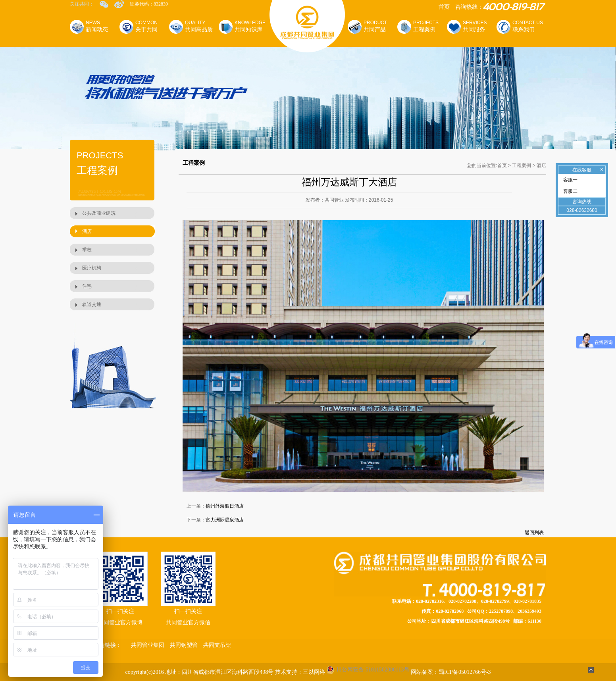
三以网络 (314, 672)
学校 (87, 250)
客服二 (570, 191)
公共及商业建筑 (99, 213)
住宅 (87, 286)
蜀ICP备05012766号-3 (465, 672)
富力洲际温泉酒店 (225, 520)
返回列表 (534, 533)
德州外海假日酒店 (225, 506)
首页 (444, 7)
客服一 (570, 180)
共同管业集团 (148, 645)
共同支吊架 (217, 645)
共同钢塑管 (184, 645)
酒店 (87, 231)
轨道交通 (92, 304)
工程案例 (522, 165)
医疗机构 (92, 268)
